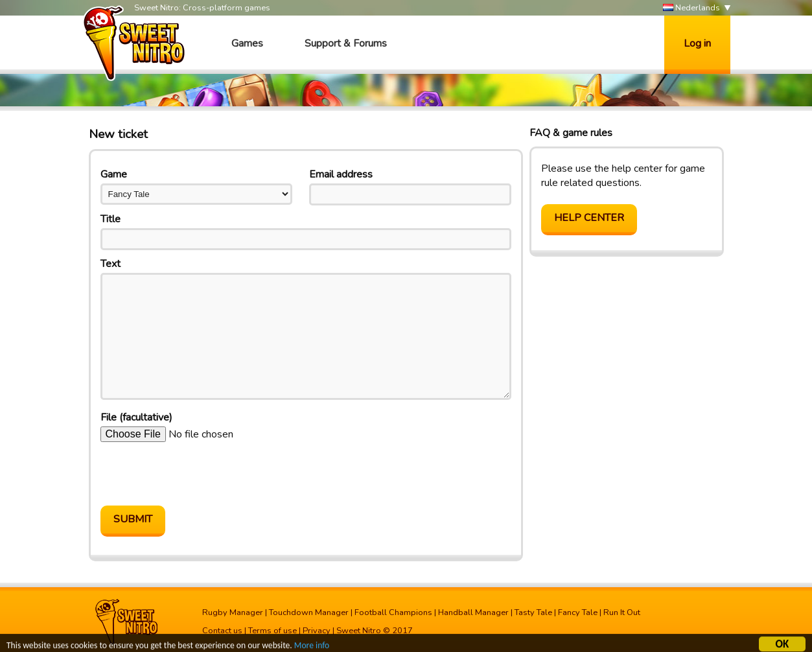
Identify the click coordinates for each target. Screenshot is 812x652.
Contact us (222, 631)
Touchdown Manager (309, 612)
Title (110, 219)
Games (247, 43)
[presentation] (199, 474)
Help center (589, 218)
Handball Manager (473, 612)
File (136, 417)
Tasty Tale (533, 612)
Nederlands (691, 8)
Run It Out (622, 612)
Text (110, 264)
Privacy (317, 631)
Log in (697, 43)
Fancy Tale (578, 612)
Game (114, 174)
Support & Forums (346, 43)
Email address (341, 174)
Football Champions (393, 612)
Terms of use (273, 631)
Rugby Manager (233, 612)
